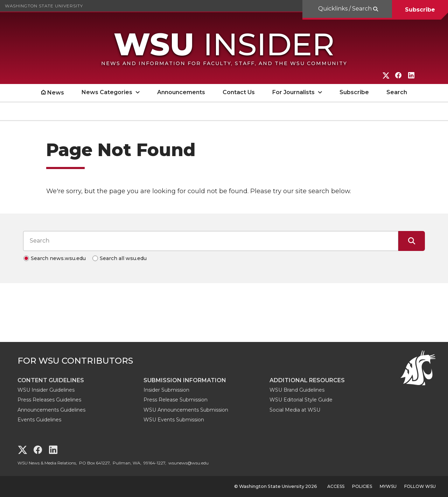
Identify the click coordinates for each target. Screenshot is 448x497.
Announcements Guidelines (51, 410)
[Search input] (211, 241)
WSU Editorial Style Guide (301, 400)
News (56, 93)
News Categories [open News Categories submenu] (107, 92)
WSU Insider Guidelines (46, 390)
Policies (362, 486)
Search (397, 92)
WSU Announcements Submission (186, 410)
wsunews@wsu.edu (188, 463)
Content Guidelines (51, 380)
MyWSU (388, 486)
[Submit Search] (412, 241)
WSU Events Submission (174, 420)
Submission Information (185, 380)
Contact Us (239, 92)
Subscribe (420, 10)
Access (336, 486)
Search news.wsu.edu (58, 258)
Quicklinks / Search (346, 9)
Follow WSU (420, 486)
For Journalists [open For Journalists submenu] (293, 92)
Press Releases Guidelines (49, 400)
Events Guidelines (39, 420)
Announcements (181, 92)
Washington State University (44, 6)
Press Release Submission (176, 400)
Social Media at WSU (295, 410)
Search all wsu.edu (123, 258)
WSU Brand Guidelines (297, 390)
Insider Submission (166, 390)
